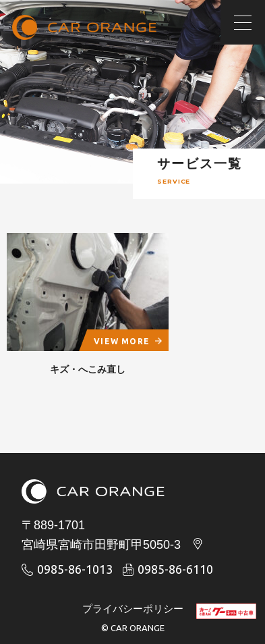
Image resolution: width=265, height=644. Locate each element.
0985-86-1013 (67, 569)
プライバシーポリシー (133, 609)
